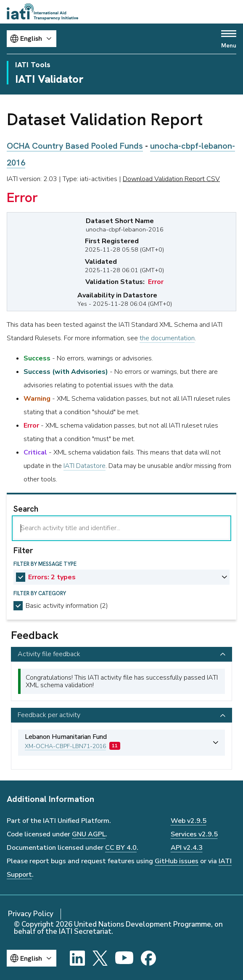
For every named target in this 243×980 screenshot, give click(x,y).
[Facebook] (148, 958)
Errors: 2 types (52, 577)
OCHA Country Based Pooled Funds (75, 146)
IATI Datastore (85, 466)
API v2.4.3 (187, 848)
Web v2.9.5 (189, 821)
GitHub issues (177, 861)
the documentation (167, 338)
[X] (100, 958)
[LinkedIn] (77, 958)
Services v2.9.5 (194, 834)
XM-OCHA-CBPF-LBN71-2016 (65, 746)
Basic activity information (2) (67, 606)
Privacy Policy (31, 914)
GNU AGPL (89, 834)
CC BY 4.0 (121, 848)
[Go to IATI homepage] (42, 12)
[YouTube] (124, 958)
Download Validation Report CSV (171, 179)
